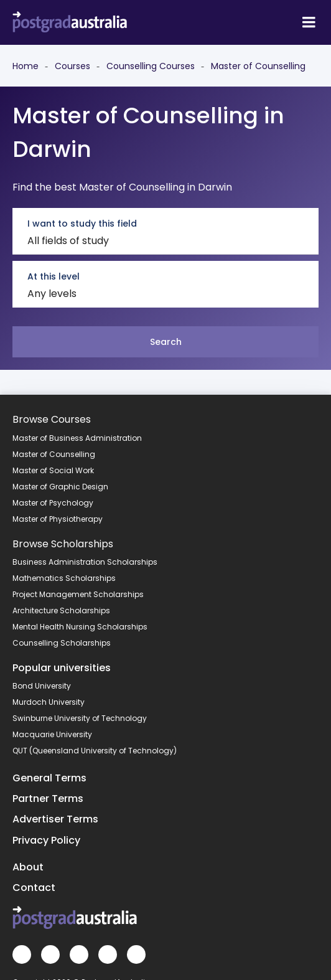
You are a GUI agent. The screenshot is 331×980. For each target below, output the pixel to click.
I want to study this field (82, 224)
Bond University (42, 686)
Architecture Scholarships (61, 610)
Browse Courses (52, 419)
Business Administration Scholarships (85, 562)
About (28, 867)
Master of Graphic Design (60, 487)
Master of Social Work (53, 470)
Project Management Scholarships (78, 594)
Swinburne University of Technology (80, 718)
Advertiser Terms (55, 819)
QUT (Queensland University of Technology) (95, 751)
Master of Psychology (53, 503)
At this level (54, 276)
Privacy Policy (46, 840)
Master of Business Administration (77, 438)
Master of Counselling (54, 454)
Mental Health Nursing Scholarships (80, 627)
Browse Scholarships (63, 544)
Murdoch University (49, 702)
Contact (34, 888)
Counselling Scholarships (62, 643)
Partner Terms (48, 799)
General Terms (49, 778)
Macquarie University (52, 734)
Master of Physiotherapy (58, 519)
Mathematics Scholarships (64, 578)
